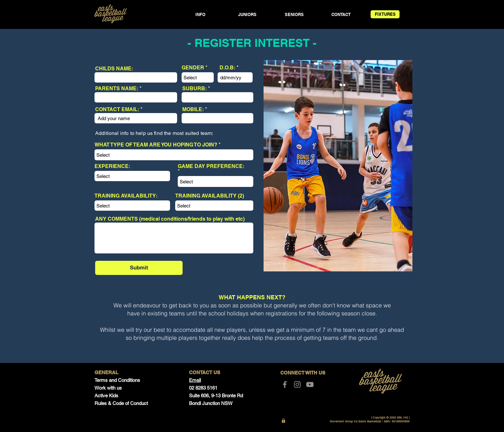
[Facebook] (285, 384)
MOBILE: (193, 110)
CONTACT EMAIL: (117, 110)
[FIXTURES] (385, 14)
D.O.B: (227, 68)
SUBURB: (194, 89)
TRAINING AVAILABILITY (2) (210, 196)
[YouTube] (310, 384)
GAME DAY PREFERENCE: (211, 167)
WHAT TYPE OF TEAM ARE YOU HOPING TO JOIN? (156, 145)
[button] (200, 15)
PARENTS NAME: (117, 89)
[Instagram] (297, 384)
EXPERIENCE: (112, 166)
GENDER (193, 68)
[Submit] (139, 268)
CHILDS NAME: (114, 69)
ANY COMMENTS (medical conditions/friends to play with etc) (170, 219)
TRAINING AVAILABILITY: (126, 196)
